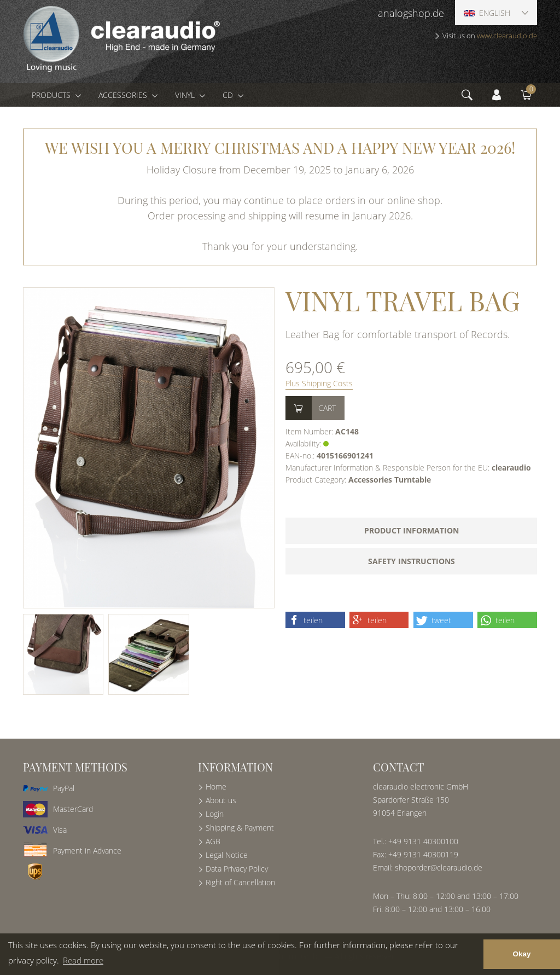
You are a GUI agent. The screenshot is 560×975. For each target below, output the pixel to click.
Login (215, 814)
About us (221, 800)
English (487, 13)
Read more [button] (83, 960)
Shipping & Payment (240, 828)
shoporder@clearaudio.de (439, 867)
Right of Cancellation (240, 882)
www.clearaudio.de (507, 36)
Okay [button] (521, 954)
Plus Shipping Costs (319, 383)
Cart (327, 408)
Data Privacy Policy (237, 869)
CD (229, 95)
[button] (315, 620)
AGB (213, 841)
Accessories (124, 95)
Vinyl (186, 95)
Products (52, 95)
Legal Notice (227, 855)
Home (216, 787)
